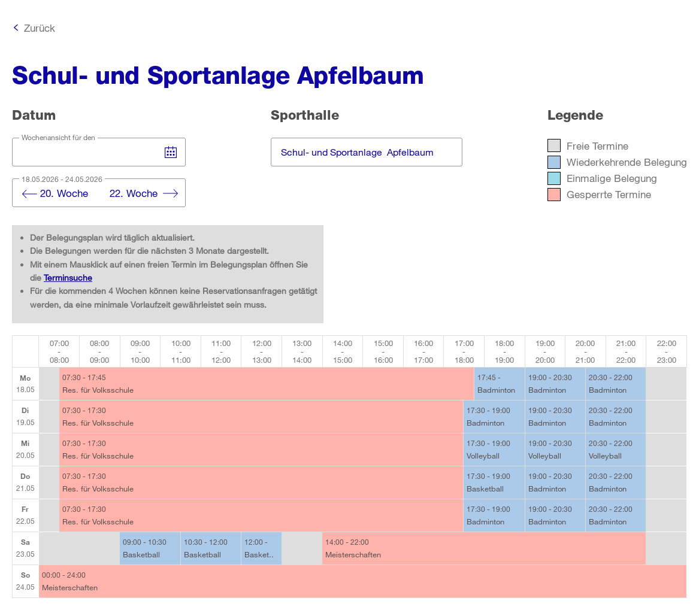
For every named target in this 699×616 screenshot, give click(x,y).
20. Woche (64, 193)
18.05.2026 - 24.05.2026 (62, 179)
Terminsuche (68, 277)
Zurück (40, 28)
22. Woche (134, 193)
